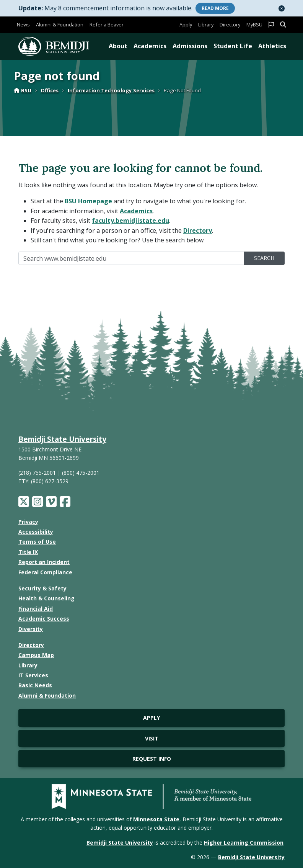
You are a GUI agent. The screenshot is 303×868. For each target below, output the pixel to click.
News (23, 25)
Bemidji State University (62, 439)
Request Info (152, 759)
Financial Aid (36, 609)
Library (206, 25)
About (118, 46)
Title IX (28, 552)
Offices (50, 90)
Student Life (233, 46)
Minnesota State (156, 819)
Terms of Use (37, 542)
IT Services (33, 675)
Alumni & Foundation (60, 25)
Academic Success (44, 619)
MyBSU (254, 25)
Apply (186, 25)
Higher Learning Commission (244, 843)
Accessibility (36, 532)
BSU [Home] (23, 90)
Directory (230, 25)
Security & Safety (42, 588)
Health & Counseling (46, 598)
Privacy (28, 522)
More (215, 8)
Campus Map (36, 655)
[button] (282, 8)
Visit (152, 738)
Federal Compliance (45, 572)
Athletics (272, 46)
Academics (150, 46)
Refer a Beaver (107, 25)
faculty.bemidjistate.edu (130, 221)
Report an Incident (44, 562)
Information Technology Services (111, 90)
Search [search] (264, 258)
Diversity (31, 629)
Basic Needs (35, 685)
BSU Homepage (88, 201)
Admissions (190, 46)
